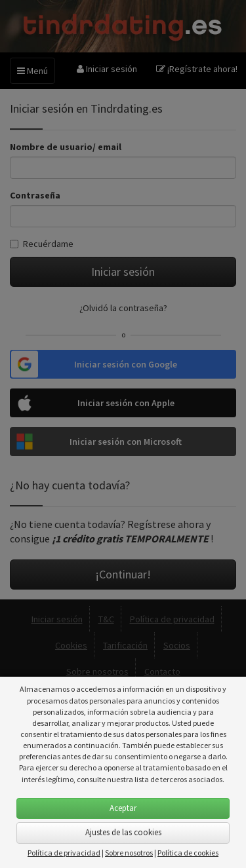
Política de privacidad (64, 853)
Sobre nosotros (129, 853)
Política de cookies (188, 853)
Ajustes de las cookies (123, 832)
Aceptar (123, 808)
